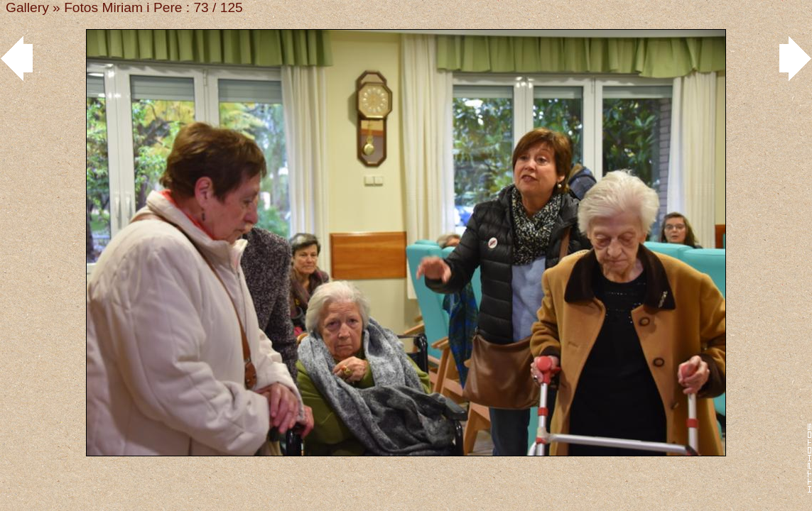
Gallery (27, 7)
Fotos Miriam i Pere (123, 7)
